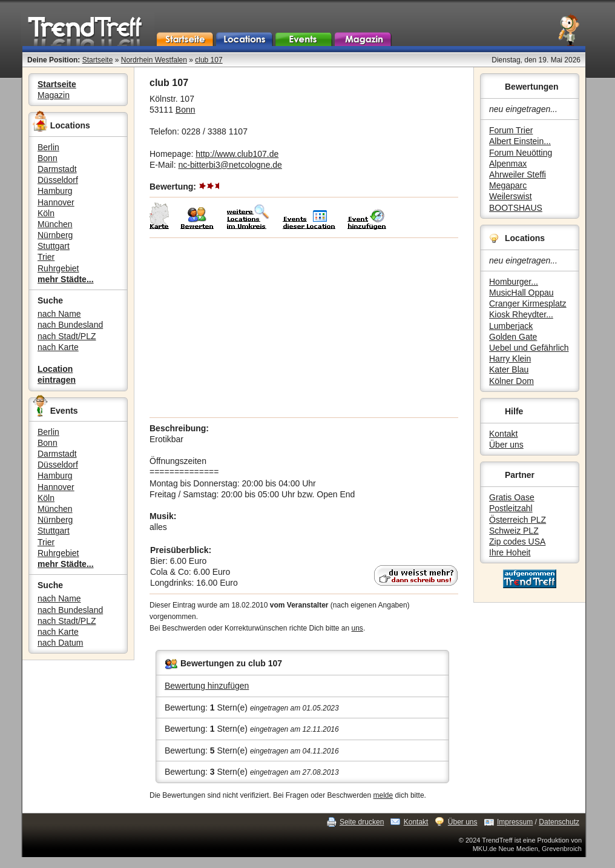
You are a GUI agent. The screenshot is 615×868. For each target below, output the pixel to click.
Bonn (48, 158)
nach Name (59, 314)
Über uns (506, 445)
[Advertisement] (304, 328)
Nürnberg (55, 235)
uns (357, 628)
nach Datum (60, 643)
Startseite (98, 60)
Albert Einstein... (520, 141)
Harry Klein (510, 359)
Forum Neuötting (521, 153)
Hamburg (55, 191)
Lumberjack (511, 326)
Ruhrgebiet (58, 268)
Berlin (48, 147)
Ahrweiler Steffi (518, 174)
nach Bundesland (70, 325)
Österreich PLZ (518, 520)
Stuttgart (54, 246)
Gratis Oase (512, 497)
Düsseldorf (58, 180)
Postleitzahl (511, 508)
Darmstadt (57, 169)
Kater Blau (509, 369)
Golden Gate (513, 337)
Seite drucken (362, 822)
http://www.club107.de (237, 154)
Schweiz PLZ (514, 531)
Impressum (515, 822)
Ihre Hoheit (510, 552)
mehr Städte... (66, 279)
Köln (46, 213)
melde (383, 795)
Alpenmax (508, 164)
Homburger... (514, 282)
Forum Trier (511, 130)
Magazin (54, 95)
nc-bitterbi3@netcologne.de (230, 165)
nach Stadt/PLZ (67, 336)
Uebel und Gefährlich (529, 348)
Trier (46, 257)
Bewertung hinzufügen (207, 686)
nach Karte (58, 347)
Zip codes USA (517, 542)
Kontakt (503, 434)
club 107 (209, 60)
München (55, 224)
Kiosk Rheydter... (521, 314)
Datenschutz (559, 822)
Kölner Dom (511, 381)
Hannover (56, 202)
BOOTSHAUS (516, 208)
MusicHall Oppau (521, 293)
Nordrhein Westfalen (154, 60)
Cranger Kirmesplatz (528, 303)
